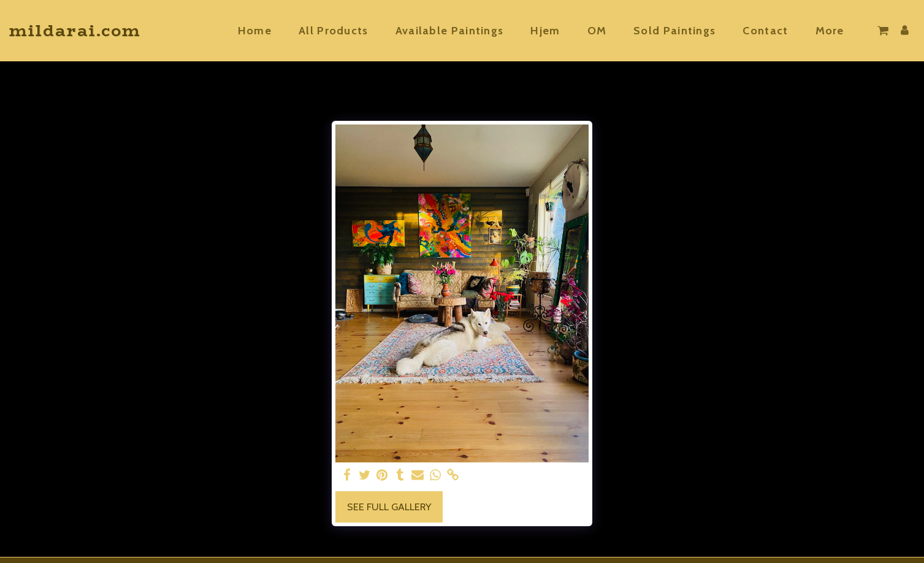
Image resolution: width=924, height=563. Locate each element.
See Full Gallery (389, 507)
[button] (883, 31)
